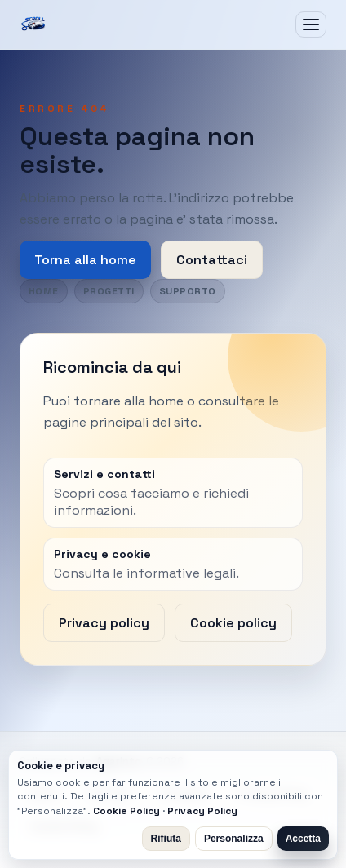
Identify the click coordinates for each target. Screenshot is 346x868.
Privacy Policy (202, 811)
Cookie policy (233, 623)
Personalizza (234, 839)
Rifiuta (166, 839)
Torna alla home (85, 260)
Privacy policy (104, 623)
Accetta (303, 839)
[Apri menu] (311, 24)
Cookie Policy (126, 811)
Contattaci (212, 260)
